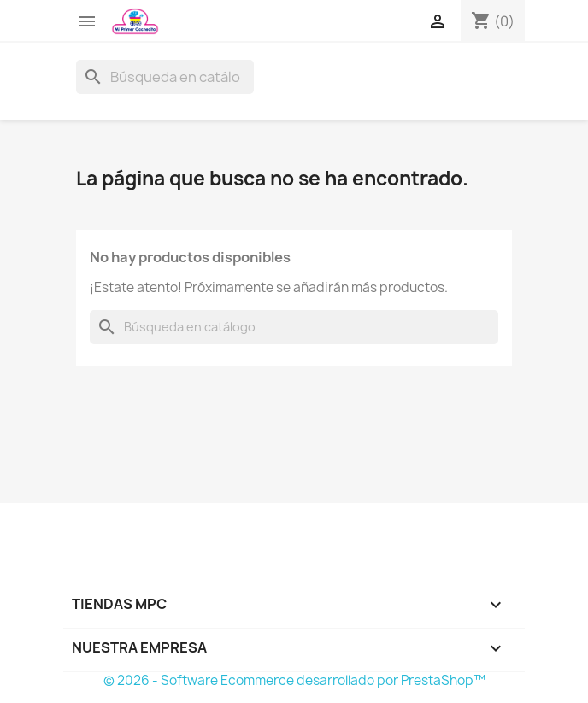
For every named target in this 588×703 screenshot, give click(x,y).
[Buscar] (165, 77)
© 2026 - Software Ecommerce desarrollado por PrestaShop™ (294, 680)
